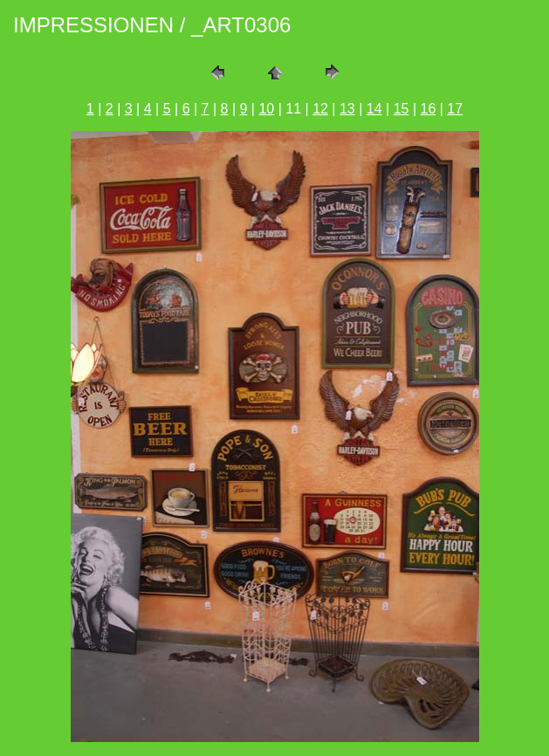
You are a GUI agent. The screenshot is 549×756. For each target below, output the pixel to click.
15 (401, 109)
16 (429, 109)
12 (320, 109)
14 (374, 109)
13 (347, 109)
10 (266, 109)
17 (455, 109)
